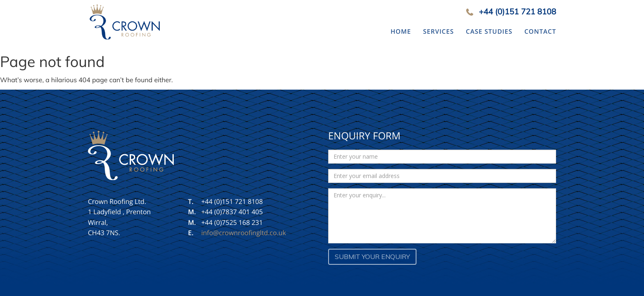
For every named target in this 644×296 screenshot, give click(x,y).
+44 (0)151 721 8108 (517, 12)
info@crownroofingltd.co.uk (244, 233)
